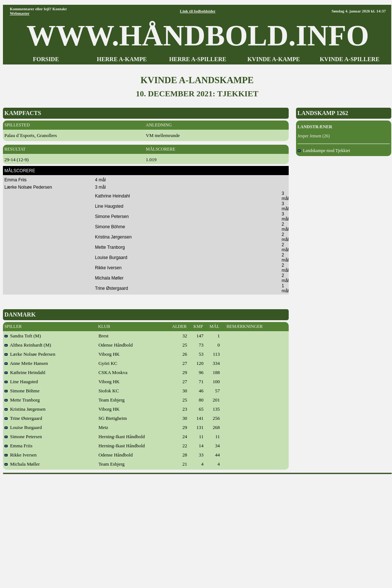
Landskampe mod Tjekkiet (324, 151)
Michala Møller (22, 464)
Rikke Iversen (21, 455)
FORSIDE (46, 59)
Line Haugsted (21, 382)
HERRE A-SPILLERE (198, 59)
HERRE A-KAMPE (122, 59)
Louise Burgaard (23, 427)
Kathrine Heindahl (25, 372)
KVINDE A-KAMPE (274, 59)
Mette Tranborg (22, 400)
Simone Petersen (23, 437)
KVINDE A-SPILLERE (350, 59)
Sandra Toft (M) (23, 336)
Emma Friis (19, 446)
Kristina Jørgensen (25, 409)
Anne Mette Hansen (26, 363)
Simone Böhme (22, 391)
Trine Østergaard (23, 418)
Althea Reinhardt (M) (28, 345)
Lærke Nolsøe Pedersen (30, 354)
